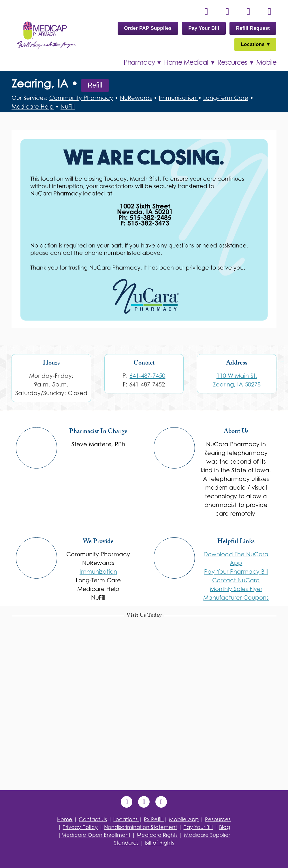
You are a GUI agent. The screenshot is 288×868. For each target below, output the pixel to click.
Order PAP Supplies (148, 28)
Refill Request (253, 28)
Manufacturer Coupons (236, 598)
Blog (225, 827)
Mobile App (184, 819)
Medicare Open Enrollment (96, 835)
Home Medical (189, 62)
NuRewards (136, 98)
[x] (248, 12)
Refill (95, 85)
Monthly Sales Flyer (236, 589)
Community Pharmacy (81, 98)
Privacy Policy (80, 827)
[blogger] (161, 802)
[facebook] (227, 12)
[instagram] (269, 12)
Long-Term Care (226, 98)
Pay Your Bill (204, 28)
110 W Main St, (237, 376)
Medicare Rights (157, 835)
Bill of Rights (160, 843)
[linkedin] (206, 12)
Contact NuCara (236, 580)
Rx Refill (154, 819)
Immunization (178, 98)
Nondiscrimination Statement (141, 827)
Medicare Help (33, 107)
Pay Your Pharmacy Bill (236, 572)
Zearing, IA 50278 (237, 384)
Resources (235, 62)
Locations (255, 44)
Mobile (266, 62)
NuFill (68, 107)
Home (65, 819)
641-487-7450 (147, 376)
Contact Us (93, 819)
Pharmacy (142, 62)
